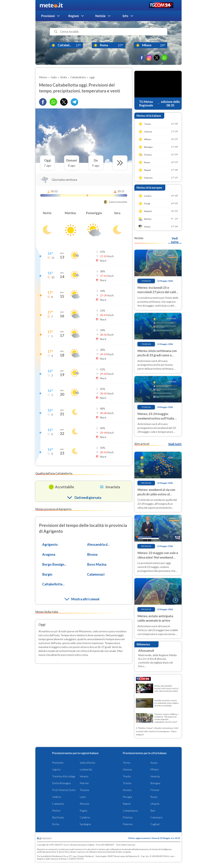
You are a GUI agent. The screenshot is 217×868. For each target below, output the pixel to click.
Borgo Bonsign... (54, 564)
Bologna (155, 783)
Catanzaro (156, 817)
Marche (84, 783)
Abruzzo (85, 804)
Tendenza (146, 281)
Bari (153, 811)
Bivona (92, 554)
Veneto (84, 776)
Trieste (127, 783)
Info (125, 16)
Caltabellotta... (53, 584)
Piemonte (58, 763)
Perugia (127, 797)
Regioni (74, 16)
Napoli (127, 804)
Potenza (128, 817)
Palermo (128, 824)
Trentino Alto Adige (64, 776)
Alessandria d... (98, 544)
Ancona (127, 790)
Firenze (155, 790)
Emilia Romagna (61, 783)
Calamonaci (96, 574)
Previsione (146, 483)
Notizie (100, 16)
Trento (127, 776)
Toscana (84, 790)
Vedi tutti (175, 444)
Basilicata (58, 817)
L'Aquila (155, 804)
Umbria (57, 797)
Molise (56, 811)
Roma (154, 797)
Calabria (85, 817)
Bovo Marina (97, 564)
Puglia (83, 811)
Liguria (56, 769)
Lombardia (86, 769)
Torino (127, 763)
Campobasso (130, 811)
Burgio (47, 574)
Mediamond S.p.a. (60, 856)
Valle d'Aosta (87, 763)
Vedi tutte (175, 240)
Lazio (83, 797)
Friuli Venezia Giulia (64, 790)
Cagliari (155, 824)
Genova (127, 769)
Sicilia (56, 824)
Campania (58, 804)
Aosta (154, 763)
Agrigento (50, 544)
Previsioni (48, 16)
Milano (155, 769)
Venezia (155, 776)
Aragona (49, 554)
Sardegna (85, 824)
